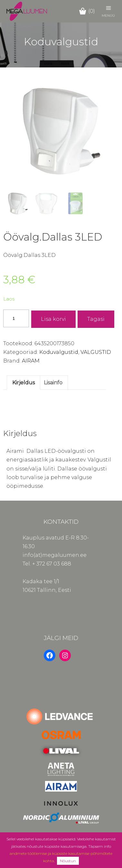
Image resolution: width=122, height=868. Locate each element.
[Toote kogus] (16, 318)
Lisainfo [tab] (53, 383)
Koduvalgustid (59, 352)
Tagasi (96, 319)
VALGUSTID (96, 352)
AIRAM (31, 361)
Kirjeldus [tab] (23, 383)
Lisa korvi (53, 319)
